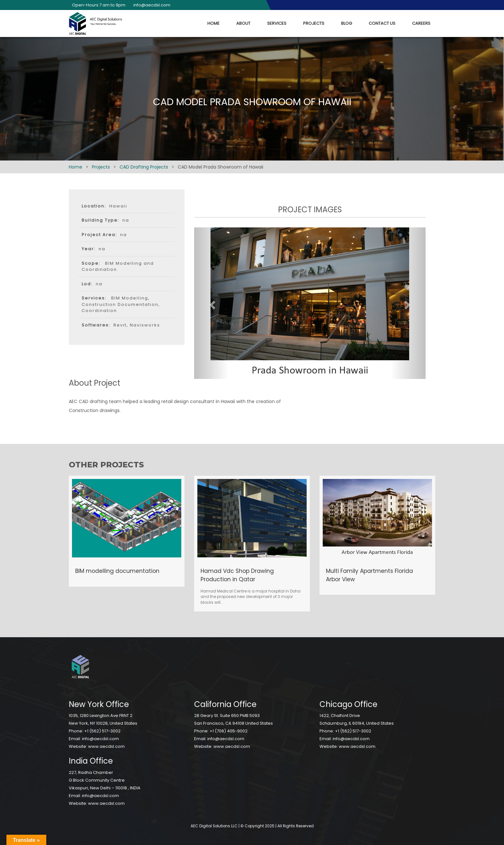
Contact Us (382, 23)
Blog (346, 23)
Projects (314, 23)
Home (213, 23)
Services (277, 23)
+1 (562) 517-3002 (102, 731)
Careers (421, 23)
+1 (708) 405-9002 (229, 731)
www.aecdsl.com (106, 746)
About (243, 23)
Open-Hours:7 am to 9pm (97, 5)
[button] (212, 303)
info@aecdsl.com (150, 5)
